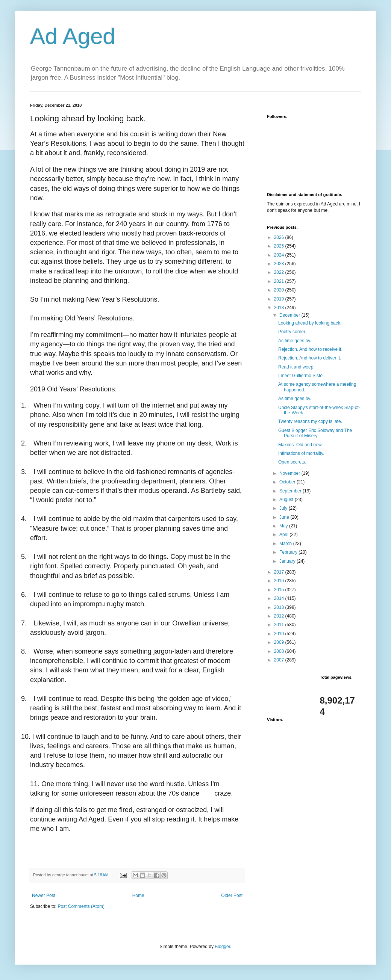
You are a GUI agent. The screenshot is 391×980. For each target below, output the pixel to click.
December (290, 315)
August (287, 500)
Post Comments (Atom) (81, 906)
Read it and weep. (296, 367)
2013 (280, 607)
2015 (280, 590)
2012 (280, 616)
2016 (280, 581)
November (290, 473)
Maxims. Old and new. (300, 445)
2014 (280, 598)
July (284, 508)
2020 (280, 290)
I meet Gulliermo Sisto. (301, 376)
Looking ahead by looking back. (310, 323)
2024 (280, 255)
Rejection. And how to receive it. (310, 349)
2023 (280, 264)
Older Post (232, 895)
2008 (280, 651)
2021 (280, 281)
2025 (280, 246)
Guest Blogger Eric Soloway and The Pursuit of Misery (315, 433)
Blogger (222, 947)
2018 (280, 308)
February (289, 552)
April (284, 535)
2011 (280, 625)
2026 (280, 237)
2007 (280, 660)
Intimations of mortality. (301, 453)
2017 (280, 572)
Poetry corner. (292, 332)
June (285, 517)
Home (138, 895)
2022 (280, 272)
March (286, 544)
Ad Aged (73, 36)
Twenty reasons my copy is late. (310, 421)
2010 (280, 634)
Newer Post (44, 895)
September (291, 491)
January (288, 561)
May (284, 526)
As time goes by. (295, 341)
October (288, 482)
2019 (280, 299)
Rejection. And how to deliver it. (310, 358)
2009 (280, 642)
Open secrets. (292, 462)
